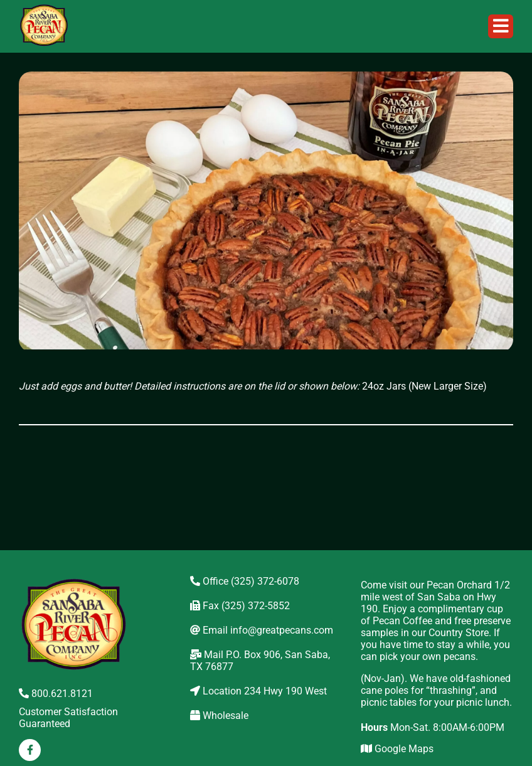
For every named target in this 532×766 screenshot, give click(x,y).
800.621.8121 (56, 694)
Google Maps (397, 749)
